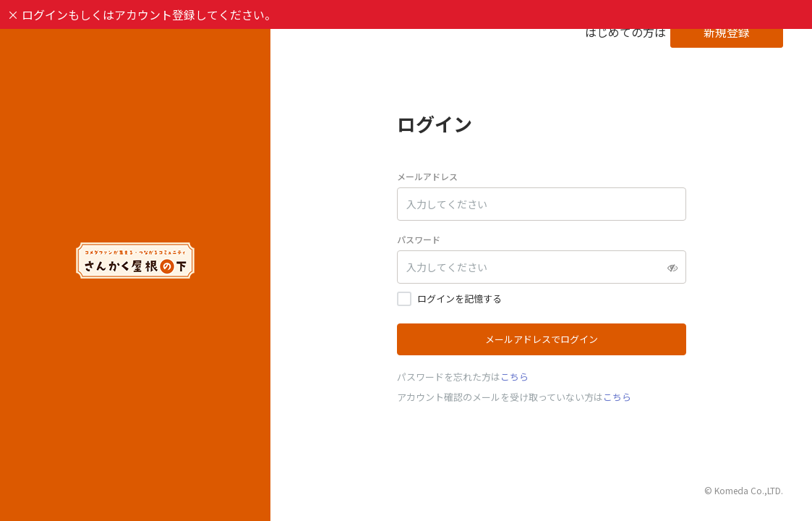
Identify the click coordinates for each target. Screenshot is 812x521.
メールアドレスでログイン (542, 339)
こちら (514, 377)
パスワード (419, 239)
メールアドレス (427, 176)
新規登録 (727, 32)
